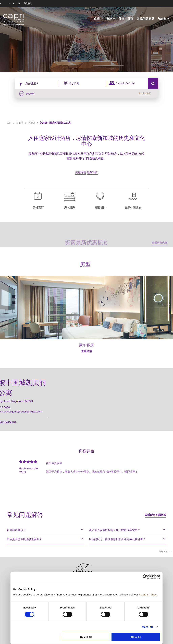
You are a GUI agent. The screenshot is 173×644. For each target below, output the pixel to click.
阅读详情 (81, 172)
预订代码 (30, 94)
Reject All (86, 637)
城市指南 (164, 19)
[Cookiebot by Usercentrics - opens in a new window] (145, 577)
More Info (148, 627)
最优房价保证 (145, 93)
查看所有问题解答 (155, 515)
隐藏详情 (92, 172)
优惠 (122, 19)
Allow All (136, 637)
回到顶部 (165, 551)
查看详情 (86, 366)
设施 (109, 19)
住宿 (97, 19)
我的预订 (28, 4)
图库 (131, 19)
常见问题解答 (146, 19)
